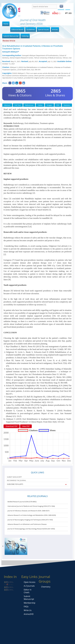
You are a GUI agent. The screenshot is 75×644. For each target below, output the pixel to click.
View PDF (26, 426)
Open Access (30, 582)
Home (6, 24)
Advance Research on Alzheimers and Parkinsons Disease (27, 524)
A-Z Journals (29, 586)
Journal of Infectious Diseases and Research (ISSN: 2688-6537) (28, 511)
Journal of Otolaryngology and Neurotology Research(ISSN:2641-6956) (31, 529)
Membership (30, 603)
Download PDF (12, 426)
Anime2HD (29, 614)
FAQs (26, 607)
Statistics (67, 105)
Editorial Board (17, 29)
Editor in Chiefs (28, 591)
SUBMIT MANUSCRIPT (14, 477)
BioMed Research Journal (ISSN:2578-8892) (22, 502)
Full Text (18, 105)
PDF (58, 105)
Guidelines (31, 29)
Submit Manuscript (11, 36)
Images (49, 105)
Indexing (25, 36)
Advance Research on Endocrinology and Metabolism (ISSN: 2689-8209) (32, 515)
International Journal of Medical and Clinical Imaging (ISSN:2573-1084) (31, 506)
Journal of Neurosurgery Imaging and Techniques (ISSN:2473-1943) (30, 520)
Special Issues (43, 29)
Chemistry (46, 587)
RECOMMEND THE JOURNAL (16, 480)
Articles (55, 29)
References (29, 105)
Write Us (28, 610)
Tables (40, 105)
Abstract (7, 105)
